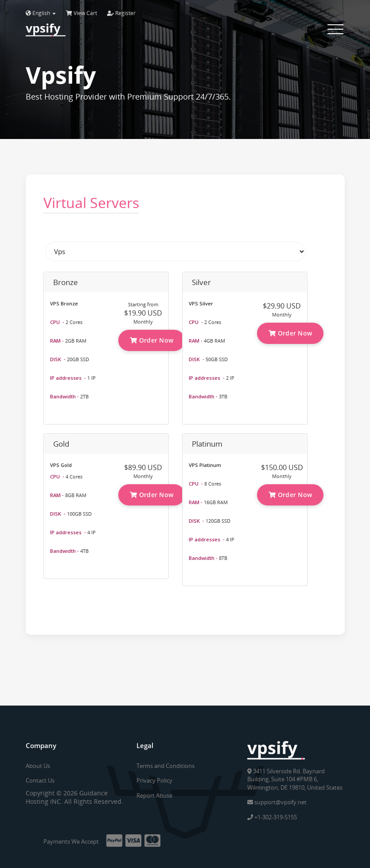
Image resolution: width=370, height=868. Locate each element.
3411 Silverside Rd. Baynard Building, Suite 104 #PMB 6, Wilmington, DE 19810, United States (295, 779)
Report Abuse (154, 795)
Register (121, 13)
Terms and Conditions (166, 766)
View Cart (82, 13)
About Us (38, 766)
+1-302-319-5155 (272, 817)
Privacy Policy (154, 780)
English (41, 13)
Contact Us (40, 780)
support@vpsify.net (277, 802)
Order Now (152, 340)
